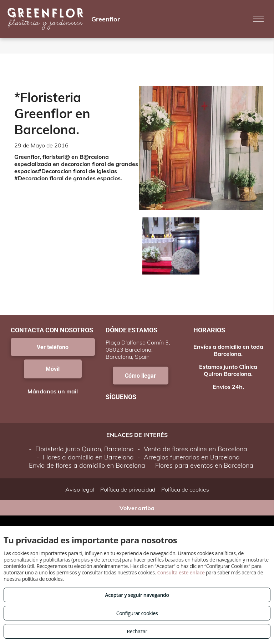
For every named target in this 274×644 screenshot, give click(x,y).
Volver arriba (137, 508)
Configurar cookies (137, 613)
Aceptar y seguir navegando (137, 595)
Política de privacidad (128, 489)
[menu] (258, 19)
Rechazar (137, 631)
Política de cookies (185, 489)
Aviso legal (80, 489)
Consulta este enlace (181, 572)
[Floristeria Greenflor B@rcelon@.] (171, 246)
